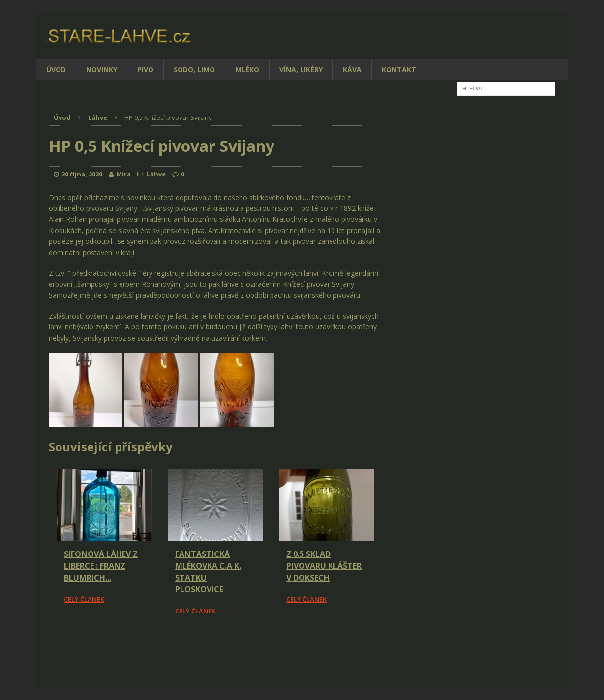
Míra (123, 174)
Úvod (56, 70)
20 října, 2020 (82, 174)
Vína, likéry (301, 70)
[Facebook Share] (50, 644)
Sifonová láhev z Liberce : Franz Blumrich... (101, 566)
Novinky (102, 70)
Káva (352, 70)
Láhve (156, 174)
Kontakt (399, 70)
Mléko (247, 70)
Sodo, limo (194, 70)
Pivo (145, 70)
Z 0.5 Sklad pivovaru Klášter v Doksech (324, 566)
